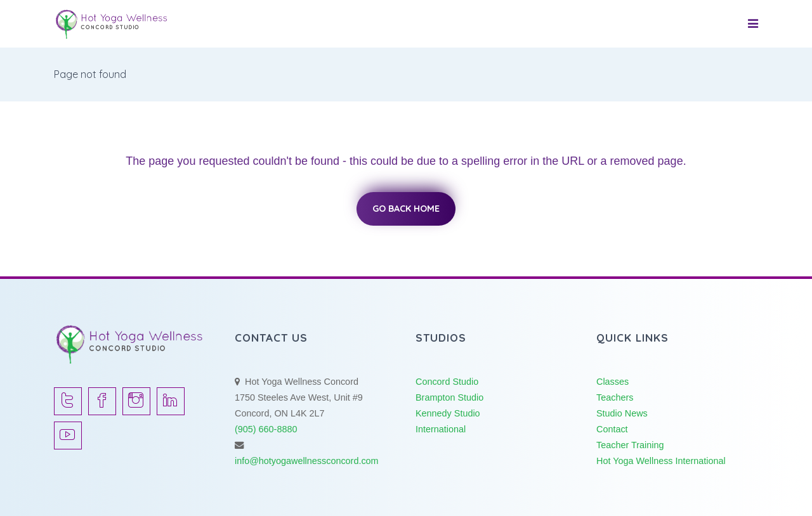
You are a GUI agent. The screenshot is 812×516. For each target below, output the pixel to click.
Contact (612, 429)
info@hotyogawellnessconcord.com (307, 461)
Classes (612, 382)
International (441, 429)
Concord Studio (447, 382)
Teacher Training (630, 445)
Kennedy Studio (448, 413)
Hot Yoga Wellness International (661, 461)
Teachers (615, 397)
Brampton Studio (449, 397)
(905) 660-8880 (266, 429)
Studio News (622, 413)
